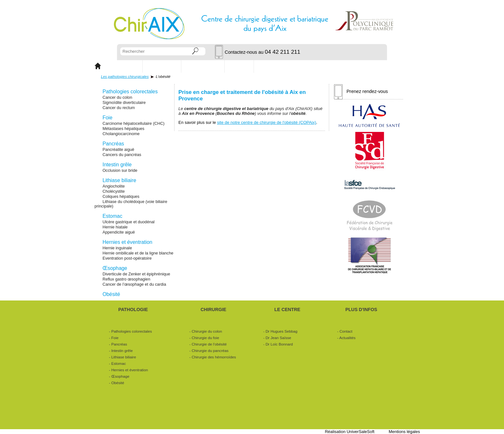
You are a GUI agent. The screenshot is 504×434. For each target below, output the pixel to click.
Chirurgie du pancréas (210, 351)
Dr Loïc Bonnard (279, 344)
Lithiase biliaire (119, 180)
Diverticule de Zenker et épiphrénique (136, 274)
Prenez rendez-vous (361, 92)
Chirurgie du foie (205, 338)
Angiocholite (114, 186)
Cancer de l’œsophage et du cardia (134, 284)
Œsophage (115, 268)
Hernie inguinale (117, 248)
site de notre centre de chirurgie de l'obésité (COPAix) (266, 122)
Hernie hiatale (115, 227)
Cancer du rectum (119, 108)
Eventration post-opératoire (127, 258)
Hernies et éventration (127, 242)
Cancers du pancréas (122, 155)
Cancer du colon (117, 97)
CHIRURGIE (162, 66)
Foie (108, 118)
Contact (239, 66)
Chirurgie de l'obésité (209, 344)
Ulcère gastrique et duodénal (129, 222)
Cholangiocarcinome (121, 134)
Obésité (111, 294)
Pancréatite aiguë (118, 150)
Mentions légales (404, 432)
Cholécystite (114, 191)
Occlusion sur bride (120, 171)
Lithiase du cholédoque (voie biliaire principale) (131, 204)
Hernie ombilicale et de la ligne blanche (138, 253)
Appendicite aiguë (119, 232)
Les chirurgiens (203, 66)
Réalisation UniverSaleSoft (350, 432)
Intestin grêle (117, 165)
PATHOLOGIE (122, 66)
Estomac (113, 216)
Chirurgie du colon (207, 331)
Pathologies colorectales (130, 92)
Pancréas (113, 144)
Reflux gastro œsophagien (126, 279)
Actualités (270, 66)
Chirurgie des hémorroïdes (214, 357)
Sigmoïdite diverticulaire (124, 103)
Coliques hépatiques (121, 197)
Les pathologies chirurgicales (125, 77)
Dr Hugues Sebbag (281, 331)
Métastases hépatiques (123, 129)
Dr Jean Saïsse (278, 338)
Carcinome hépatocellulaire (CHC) (134, 124)
